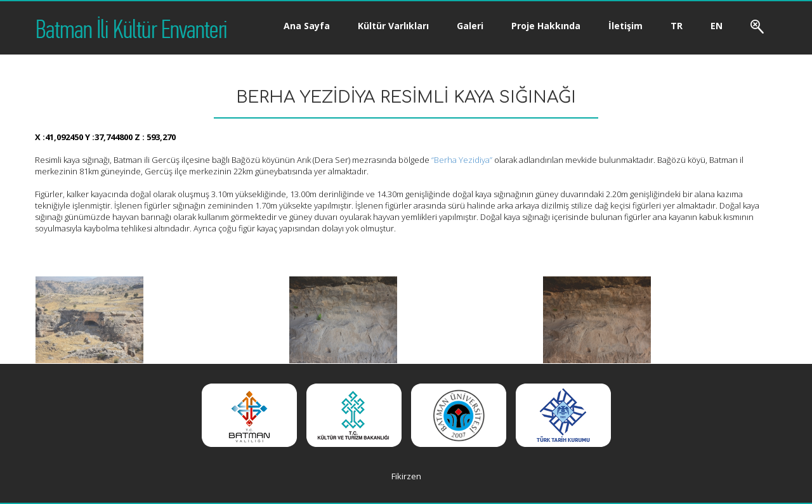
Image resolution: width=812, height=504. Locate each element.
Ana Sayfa (307, 26)
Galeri (470, 26)
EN (717, 26)
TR (677, 26)
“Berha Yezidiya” (461, 160)
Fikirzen (406, 476)
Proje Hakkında (546, 26)
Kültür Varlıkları (393, 26)
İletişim (625, 26)
